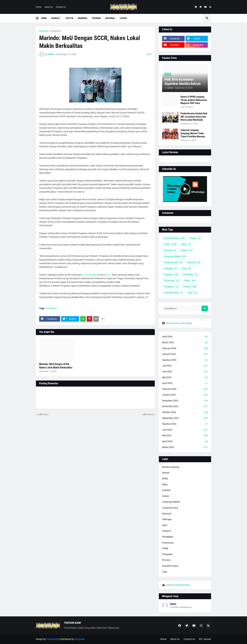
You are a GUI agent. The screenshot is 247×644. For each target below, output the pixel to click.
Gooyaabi (80, 639)
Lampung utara (173, 262)
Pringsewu (56, 31)
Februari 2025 (185, 389)
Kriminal (170, 250)
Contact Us (61, 7)
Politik (190, 281)
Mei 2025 (185, 378)
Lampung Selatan (175, 256)
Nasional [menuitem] (110, 18)
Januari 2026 (185, 354)
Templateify (52, 639)
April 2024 (185, 441)
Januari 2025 (185, 395)
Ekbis (186, 244)
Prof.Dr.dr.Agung (90, 275)
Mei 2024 (185, 436)
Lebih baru (43, 414)
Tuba (192, 293)
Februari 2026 (185, 348)
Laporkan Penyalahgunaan (178, 585)
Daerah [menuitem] (55, 18)
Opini (187, 268)
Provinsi (190, 287)
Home (39, 7)
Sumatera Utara (174, 293)
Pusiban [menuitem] (96, 18)
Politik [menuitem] (69, 18)
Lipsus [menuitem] (123, 18)
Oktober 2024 (185, 412)
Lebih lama (148, 414)
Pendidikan (190, 275)
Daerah (195, 238)
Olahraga (171, 268)
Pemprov (171, 275)
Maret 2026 (185, 343)
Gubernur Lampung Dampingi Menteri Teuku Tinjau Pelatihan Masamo (193, 133)
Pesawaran (172, 281)
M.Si (108, 275)
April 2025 (185, 383)
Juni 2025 (185, 372)
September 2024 (185, 418)
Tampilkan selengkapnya (181, 607)
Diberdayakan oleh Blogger (177, 323)
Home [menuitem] (44, 18)
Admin (173, 604)
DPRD (170, 244)
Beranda (44, 31)
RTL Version (205, 639)
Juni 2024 (185, 430)
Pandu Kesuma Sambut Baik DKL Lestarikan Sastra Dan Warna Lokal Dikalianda (194, 117)
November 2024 (185, 407)
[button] (38, 18)
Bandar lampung (174, 238)
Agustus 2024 (185, 424)
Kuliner (187, 250)
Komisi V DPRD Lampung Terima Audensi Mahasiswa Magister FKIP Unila (194, 100)
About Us (49, 7)
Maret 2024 (185, 447)
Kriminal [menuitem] (83, 18)
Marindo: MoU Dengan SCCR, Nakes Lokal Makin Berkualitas (56, 366)
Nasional (194, 262)
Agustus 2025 (185, 360)
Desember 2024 (185, 401)
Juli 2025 (185, 366)
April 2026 (185, 337)
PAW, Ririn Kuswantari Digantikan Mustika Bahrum (183, 82)
